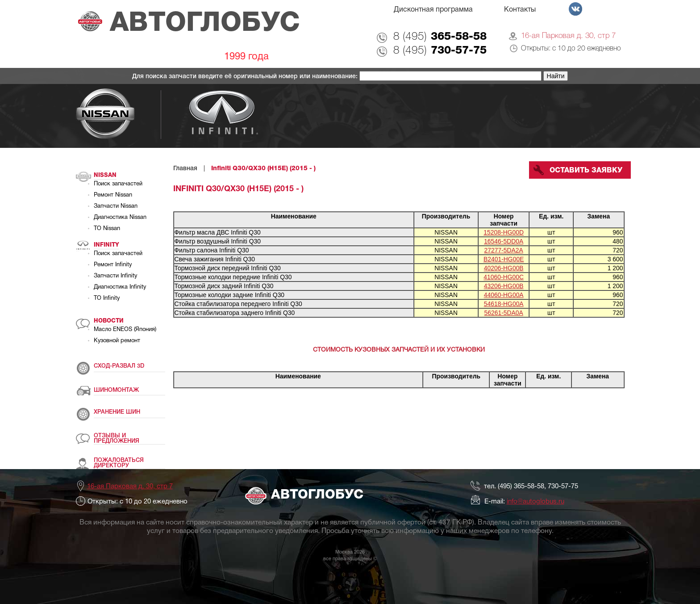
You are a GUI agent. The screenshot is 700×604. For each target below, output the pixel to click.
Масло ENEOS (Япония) (125, 330)
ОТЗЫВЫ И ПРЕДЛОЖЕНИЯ (117, 438)
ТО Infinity (107, 298)
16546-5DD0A (504, 241)
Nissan (105, 175)
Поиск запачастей (118, 184)
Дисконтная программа (433, 10)
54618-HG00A (504, 304)
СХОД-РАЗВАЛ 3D (119, 366)
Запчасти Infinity (115, 276)
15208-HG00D (504, 232)
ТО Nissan (107, 229)
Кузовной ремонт (117, 341)
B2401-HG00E (504, 259)
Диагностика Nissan (120, 218)
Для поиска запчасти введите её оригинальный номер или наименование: (246, 77)
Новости (109, 321)
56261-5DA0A (504, 313)
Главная (185, 169)
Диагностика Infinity (120, 287)
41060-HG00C (504, 277)
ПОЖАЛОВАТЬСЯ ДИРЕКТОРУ (119, 463)
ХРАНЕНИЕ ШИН (117, 412)
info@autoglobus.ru (535, 502)
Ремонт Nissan (113, 195)
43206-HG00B (504, 286)
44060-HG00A (504, 295)
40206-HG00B (504, 268)
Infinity (106, 245)
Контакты (520, 10)
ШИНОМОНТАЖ (116, 390)
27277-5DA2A (504, 250)
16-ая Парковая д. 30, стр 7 (568, 36)
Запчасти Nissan (116, 206)
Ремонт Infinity (113, 265)
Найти (556, 76)
